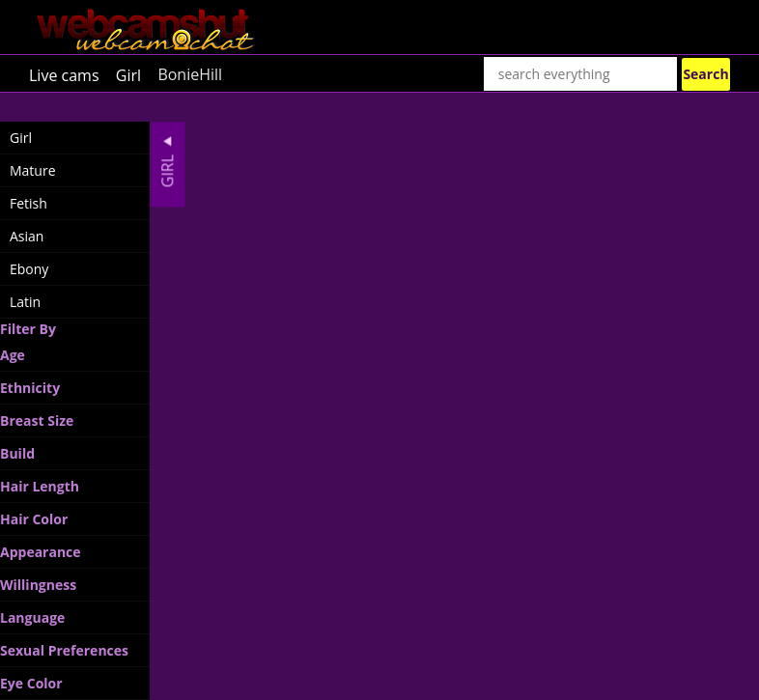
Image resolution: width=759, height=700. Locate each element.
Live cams (64, 74)
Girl (128, 74)
